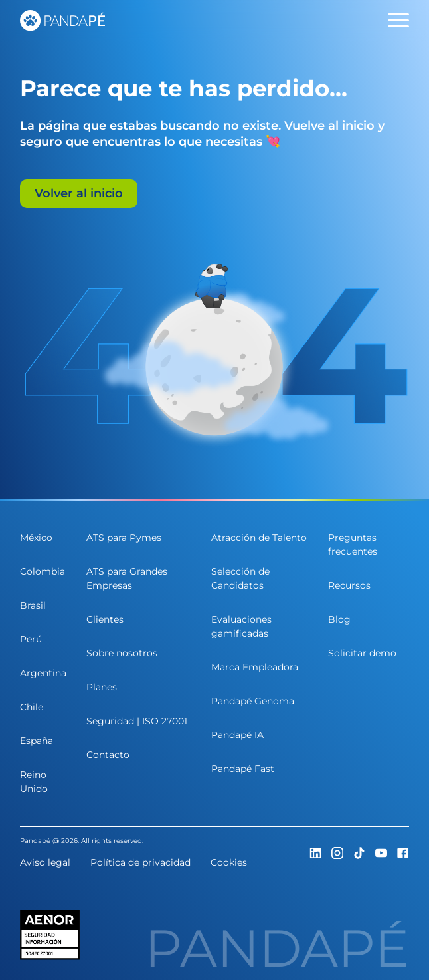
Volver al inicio (79, 193)
